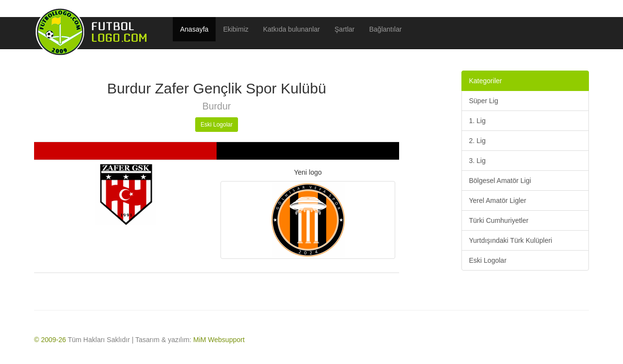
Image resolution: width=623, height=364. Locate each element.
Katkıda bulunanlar (292, 29)
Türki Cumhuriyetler (499, 220)
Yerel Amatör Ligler (498, 200)
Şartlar (344, 29)
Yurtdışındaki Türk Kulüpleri (511, 240)
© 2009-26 (50, 340)
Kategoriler (486, 81)
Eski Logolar (217, 125)
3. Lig (477, 161)
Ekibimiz (236, 29)
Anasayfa (194, 29)
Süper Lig (484, 101)
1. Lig (477, 121)
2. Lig (477, 141)
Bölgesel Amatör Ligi (500, 181)
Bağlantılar (386, 29)
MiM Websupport (219, 340)
